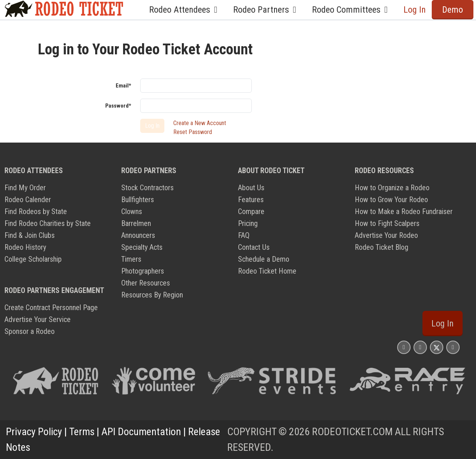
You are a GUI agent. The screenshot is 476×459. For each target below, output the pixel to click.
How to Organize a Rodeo (392, 188)
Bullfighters (138, 200)
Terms (82, 432)
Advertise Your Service (38, 319)
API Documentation (141, 432)
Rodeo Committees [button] (352, 10)
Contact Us (254, 247)
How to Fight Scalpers (387, 223)
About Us (251, 188)
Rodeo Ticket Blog (382, 247)
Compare (251, 211)
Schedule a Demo (264, 259)
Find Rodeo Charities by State (48, 223)
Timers (131, 259)
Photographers (143, 271)
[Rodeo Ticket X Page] (437, 347)
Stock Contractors (147, 188)
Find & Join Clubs (30, 235)
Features (251, 200)
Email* (123, 86)
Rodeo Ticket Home (267, 271)
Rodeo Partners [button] (267, 10)
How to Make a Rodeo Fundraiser (404, 211)
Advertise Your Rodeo (386, 235)
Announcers (138, 235)
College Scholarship (33, 259)
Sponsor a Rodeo (30, 331)
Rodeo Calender (28, 200)
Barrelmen (136, 223)
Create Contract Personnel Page (51, 307)
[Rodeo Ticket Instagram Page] (404, 347)
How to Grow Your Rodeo (391, 200)
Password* (118, 106)
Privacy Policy (34, 432)
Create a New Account (200, 123)
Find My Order (25, 188)
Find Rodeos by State (36, 211)
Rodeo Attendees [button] (185, 10)
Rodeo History (25, 247)
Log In (415, 10)
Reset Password (193, 132)
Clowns (132, 211)
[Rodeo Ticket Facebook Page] (420, 347)
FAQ (244, 235)
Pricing (248, 223)
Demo (453, 10)
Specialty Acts (142, 247)
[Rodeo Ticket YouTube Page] (453, 347)
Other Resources (146, 283)
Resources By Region (152, 295)
